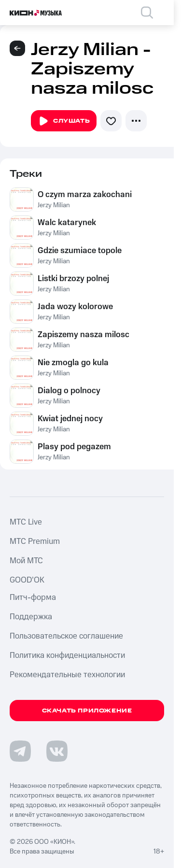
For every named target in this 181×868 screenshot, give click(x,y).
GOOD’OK (27, 580)
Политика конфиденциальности (67, 655)
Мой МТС (26, 561)
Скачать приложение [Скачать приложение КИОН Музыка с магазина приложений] (87, 711)
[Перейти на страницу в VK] (57, 751)
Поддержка (31, 617)
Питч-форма (33, 598)
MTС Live (26, 522)
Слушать (64, 121)
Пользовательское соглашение (66, 636)
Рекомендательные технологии (67, 675)
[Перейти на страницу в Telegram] (20, 751)
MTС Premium (35, 541)
